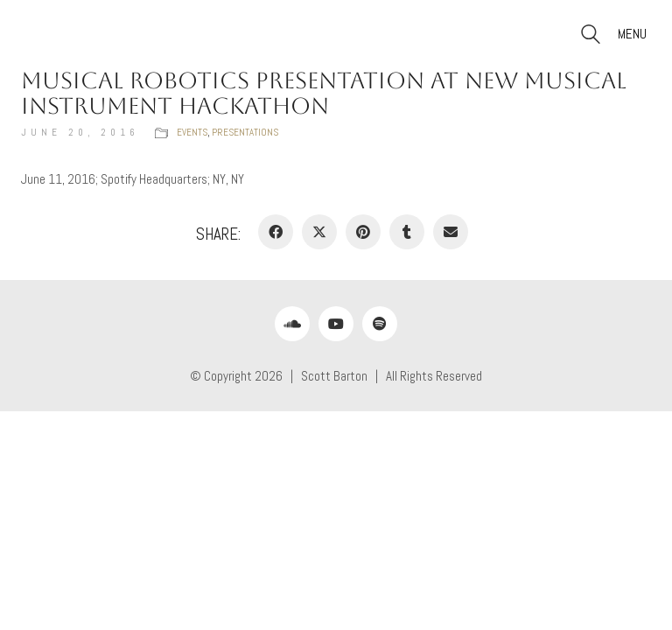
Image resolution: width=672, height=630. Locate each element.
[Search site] (591, 36)
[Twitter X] (319, 232)
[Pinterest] (363, 232)
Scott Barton (334, 376)
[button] (634, 34)
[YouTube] (336, 324)
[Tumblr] (407, 232)
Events (192, 132)
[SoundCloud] (292, 324)
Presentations (245, 132)
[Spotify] (380, 324)
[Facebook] (276, 232)
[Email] (451, 232)
